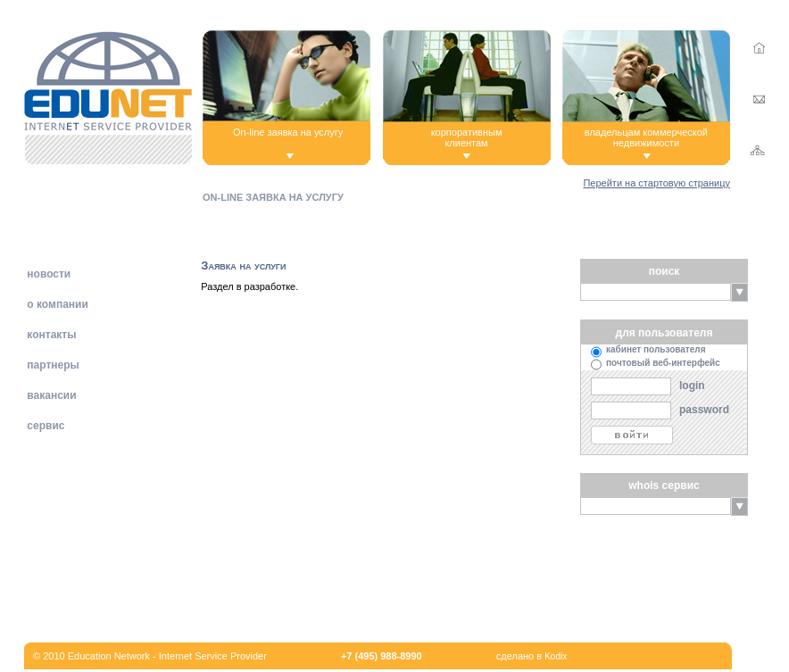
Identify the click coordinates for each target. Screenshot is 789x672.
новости (47, 274)
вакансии (50, 395)
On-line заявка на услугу (288, 132)
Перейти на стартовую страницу (656, 183)
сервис (44, 426)
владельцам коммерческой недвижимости (646, 137)
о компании (56, 304)
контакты (50, 335)
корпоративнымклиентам (467, 137)
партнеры (52, 365)
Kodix (556, 656)
